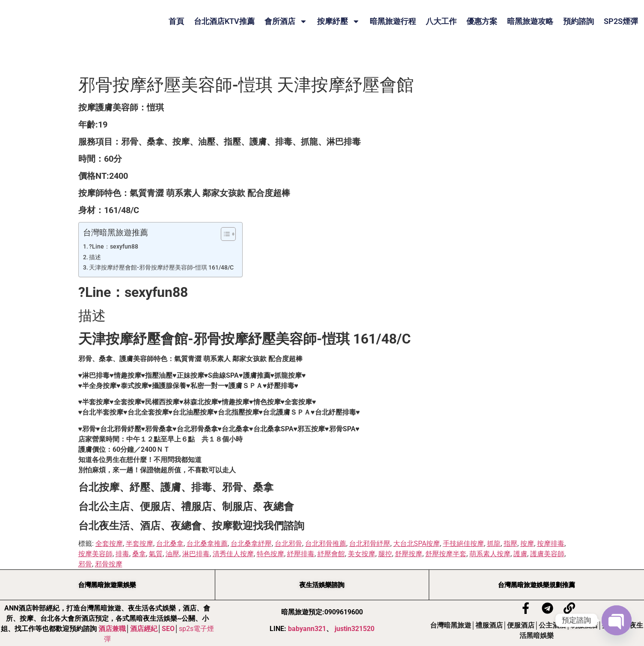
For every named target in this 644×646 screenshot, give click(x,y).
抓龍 (494, 544)
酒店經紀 (144, 629)
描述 (95, 257)
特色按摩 (270, 554)
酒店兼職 (112, 629)
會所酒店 (286, 21)
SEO (168, 629)
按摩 (527, 544)
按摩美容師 (95, 554)
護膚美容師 (547, 554)
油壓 (172, 554)
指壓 (510, 544)
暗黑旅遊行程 (393, 21)
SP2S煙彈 (621, 21)
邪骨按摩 (109, 564)
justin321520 (355, 629)
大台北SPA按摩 (417, 544)
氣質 (156, 554)
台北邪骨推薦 (326, 544)
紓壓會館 (331, 554)
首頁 (176, 21)
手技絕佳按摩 (463, 544)
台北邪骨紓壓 (370, 544)
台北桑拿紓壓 (251, 544)
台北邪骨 (288, 544)
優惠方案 (482, 21)
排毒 (122, 554)
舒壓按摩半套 (446, 554)
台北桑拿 (170, 544)
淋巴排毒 (196, 554)
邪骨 (85, 564)
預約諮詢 (579, 21)
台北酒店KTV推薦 (224, 21)
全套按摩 (109, 544)
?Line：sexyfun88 (114, 247)
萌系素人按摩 (490, 554)
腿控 (385, 554)
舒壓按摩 (409, 554)
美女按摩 (362, 554)
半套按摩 (139, 544)
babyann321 (307, 629)
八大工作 (441, 21)
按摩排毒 (551, 544)
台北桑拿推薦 (207, 544)
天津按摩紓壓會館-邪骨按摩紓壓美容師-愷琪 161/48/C (161, 268)
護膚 (520, 554)
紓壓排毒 (301, 554)
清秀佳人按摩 (233, 554)
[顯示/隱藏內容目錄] (224, 234)
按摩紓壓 (338, 21)
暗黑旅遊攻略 (530, 21)
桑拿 (139, 554)
